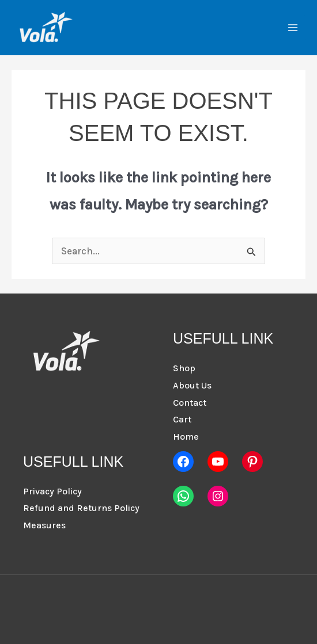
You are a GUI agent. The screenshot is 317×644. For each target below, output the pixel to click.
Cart (182, 419)
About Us (192, 385)
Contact (190, 403)
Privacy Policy (52, 491)
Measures (44, 525)
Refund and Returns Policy (81, 508)
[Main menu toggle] (293, 28)
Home (186, 437)
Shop (184, 368)
